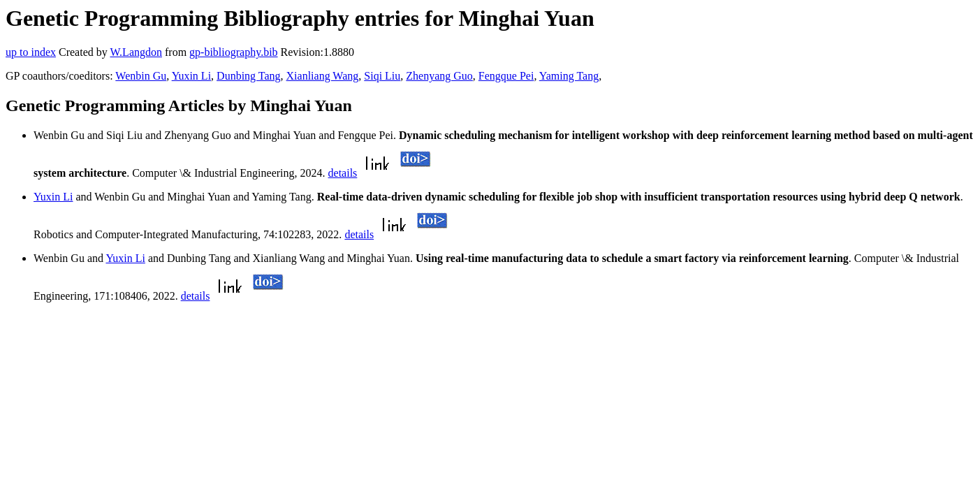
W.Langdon (136, 52)
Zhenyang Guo (439, 76)
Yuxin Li (191, 76)
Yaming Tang (569, 76)
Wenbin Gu (141, 76)
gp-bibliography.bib (234, 52)
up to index (31, 52)
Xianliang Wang (323, 76)
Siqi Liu (382, 76)
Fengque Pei (506, 76)
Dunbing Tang (248, 76)
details (343, 173)
